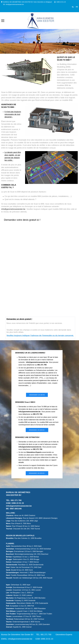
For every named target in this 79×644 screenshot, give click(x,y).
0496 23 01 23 (61, 2)
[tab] (27, 49)
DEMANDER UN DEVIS (37, 395)
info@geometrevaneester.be (15, 4)
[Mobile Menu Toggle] (3, 21)
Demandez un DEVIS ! (37, 430)
